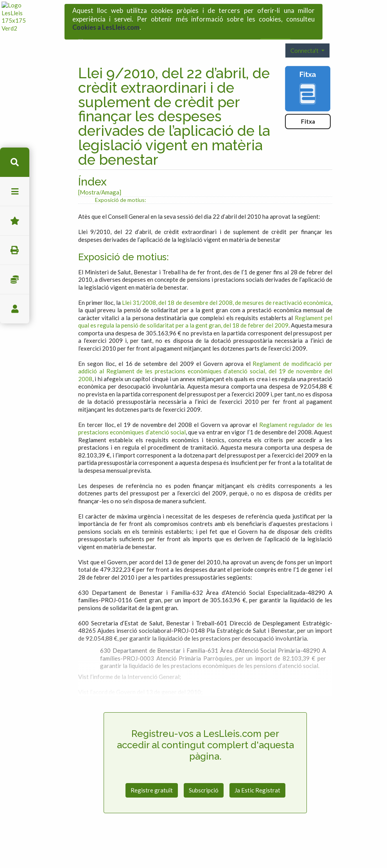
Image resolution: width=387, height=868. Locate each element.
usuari (15, 309)
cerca (15, 162)
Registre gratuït (152, 769)
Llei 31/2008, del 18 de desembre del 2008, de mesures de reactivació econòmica (227, 281)
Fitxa (308, 100)
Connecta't (305, 29)
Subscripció (204, 769)
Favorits (15, 221)
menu (15, 192)
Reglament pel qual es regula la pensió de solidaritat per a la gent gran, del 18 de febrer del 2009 (205, 300)
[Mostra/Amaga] (100, 171)
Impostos (15, 280)
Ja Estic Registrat (257, 769)
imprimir (15, 250)
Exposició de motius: (121, 178)
